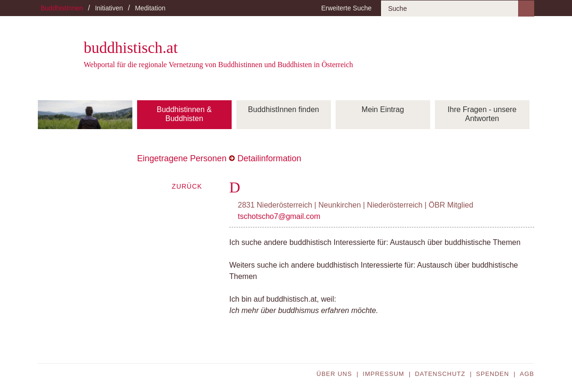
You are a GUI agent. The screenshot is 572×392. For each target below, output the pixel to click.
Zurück (187, 186)
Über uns (334, 374)
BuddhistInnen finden (284, 109)
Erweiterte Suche (346, 8)
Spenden (493, 374)
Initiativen (109, 8)
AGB (527, 374)
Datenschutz (440, 374)
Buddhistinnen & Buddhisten (184, 114)
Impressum (383, 374)
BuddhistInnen (62, 8)
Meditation (150, 8)
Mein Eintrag (383, 109)
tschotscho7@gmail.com (279, 216)
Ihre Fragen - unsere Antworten (482, 114)
